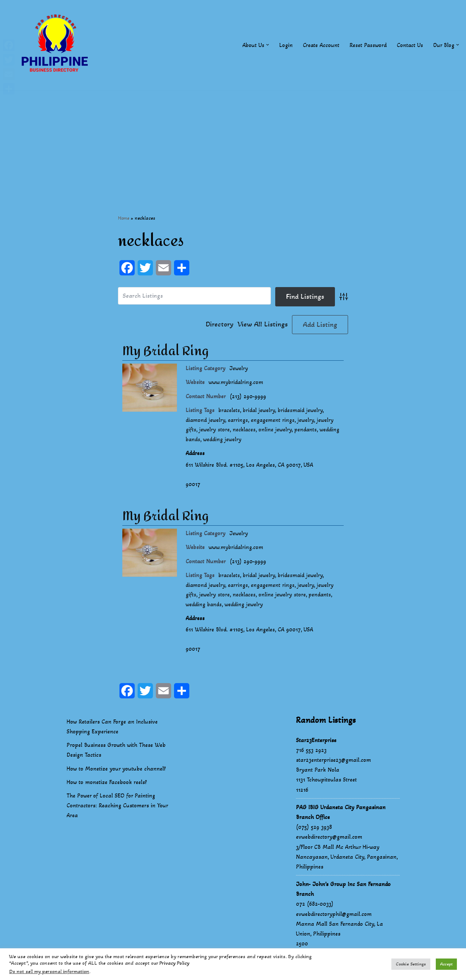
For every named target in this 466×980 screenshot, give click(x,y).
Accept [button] (446, 964)
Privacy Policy (174, 963)
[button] (266, 45)
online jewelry (276, 431)
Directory (220, 325)
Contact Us (409, 45)
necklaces (244, 431)
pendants (307, 431)
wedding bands (204, 609)
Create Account (320, 45)
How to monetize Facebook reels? (107, 788)
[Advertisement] (233, 141)
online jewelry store (283, 599)
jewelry (307, 421)
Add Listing (320, 325)
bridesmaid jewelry (302, 411)
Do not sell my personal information (49, 971)
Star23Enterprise (316, 746)
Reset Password (367, 45)
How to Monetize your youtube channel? (116, 774)
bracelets (230, 411)
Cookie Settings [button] (411, 964)
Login (285, 45)
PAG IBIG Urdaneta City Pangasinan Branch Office (341, 818)
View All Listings (263, 325)
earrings (238, 421)
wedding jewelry (223, 441)
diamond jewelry (206, 421)
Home (124, 218)
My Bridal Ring (165, 352)
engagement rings (274, 421)
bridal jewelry (260, 411)
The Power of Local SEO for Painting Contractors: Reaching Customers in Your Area (117, 811)
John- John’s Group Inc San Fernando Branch (343, 895)
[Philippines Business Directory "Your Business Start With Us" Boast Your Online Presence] (56, 45)
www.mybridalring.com (237, 383)
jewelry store (214, 431)
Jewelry (239, 369)
